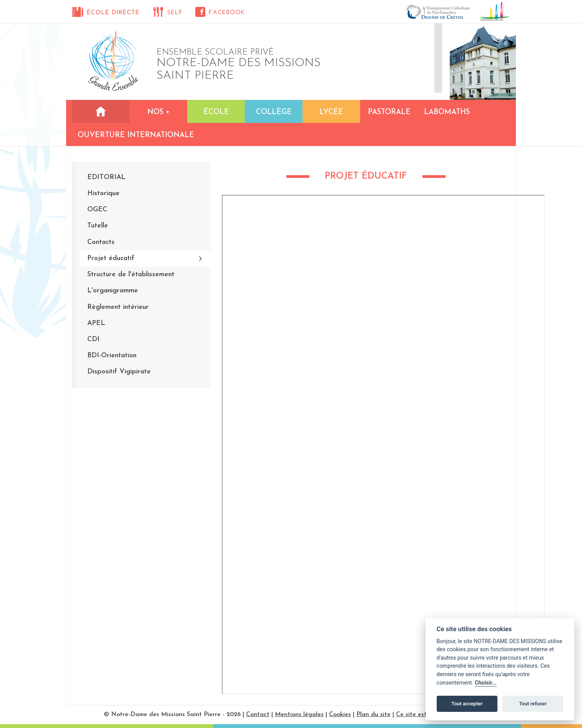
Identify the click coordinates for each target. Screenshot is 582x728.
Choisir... (486, 683)
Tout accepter (467, 704)
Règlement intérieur (118, 307)
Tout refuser (533, 704)
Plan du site (373, 715)
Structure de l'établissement (131, 274)
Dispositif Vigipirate (119, 372)
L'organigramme (113, 291)
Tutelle (98, 226)
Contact (258, 715)
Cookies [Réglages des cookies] (340, 715)
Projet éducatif (111, 258)
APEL (96, 323)
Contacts (101, 242)
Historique (103, 193)
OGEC (97, 210)
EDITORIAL (106, 177)
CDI (93, 339)
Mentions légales (299, 715)
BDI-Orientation (112, 356)
